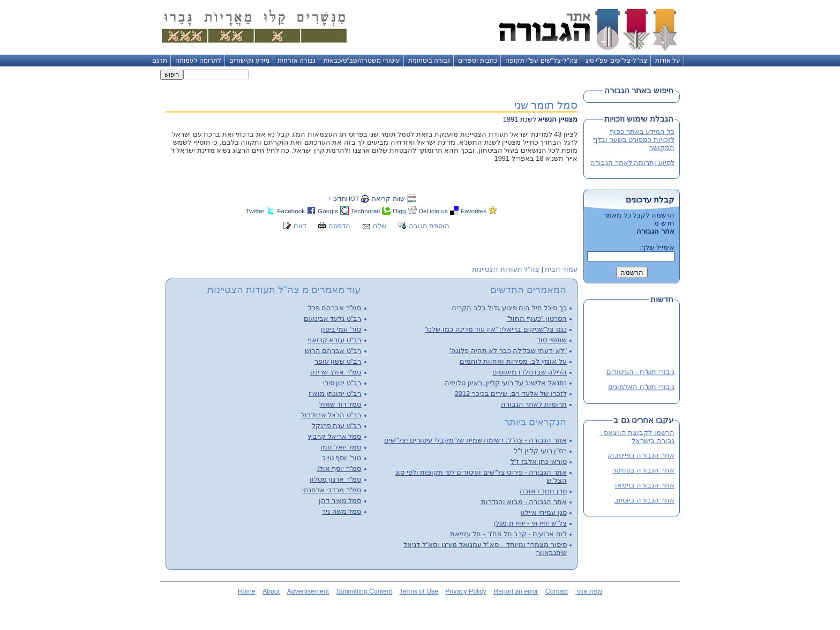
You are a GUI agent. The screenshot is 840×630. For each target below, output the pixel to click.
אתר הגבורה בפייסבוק (641, 455)
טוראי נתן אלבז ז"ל (539, 462)
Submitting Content (364, 591)
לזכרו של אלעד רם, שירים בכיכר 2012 (511, 393)
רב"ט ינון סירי (342, 383)
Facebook (291, 211)
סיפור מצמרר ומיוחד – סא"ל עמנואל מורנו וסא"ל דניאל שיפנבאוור (485, 549)
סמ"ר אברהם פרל (335, 308)
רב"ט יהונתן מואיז (335, 393)
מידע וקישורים (249, 61)
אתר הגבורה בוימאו (645, 485)
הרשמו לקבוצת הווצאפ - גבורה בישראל (637, 437)
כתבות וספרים (477, 61)
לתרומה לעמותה (198, 61)
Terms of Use (419, 591)
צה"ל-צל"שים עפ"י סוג (616, 61)
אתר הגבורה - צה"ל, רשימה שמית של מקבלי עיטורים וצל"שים (475, 440)
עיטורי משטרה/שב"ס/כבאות (362, 61)
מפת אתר (589, 591)
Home (247, 591)
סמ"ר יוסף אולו (339, 468)
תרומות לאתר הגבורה (534, 404)
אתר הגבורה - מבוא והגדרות (524, 502)
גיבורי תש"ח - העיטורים (640, 373)
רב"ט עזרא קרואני (335, 340)
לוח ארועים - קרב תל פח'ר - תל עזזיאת (508, 534)
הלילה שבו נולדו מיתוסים (530, 372)
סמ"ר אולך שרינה (336, 372)
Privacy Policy (466, 591)
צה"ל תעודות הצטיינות (506, 269)
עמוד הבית (561, 269)
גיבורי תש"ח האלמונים (641, 388)
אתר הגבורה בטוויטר (643, 470)
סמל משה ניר (342, 511)
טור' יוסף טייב (342, 458)
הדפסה (339, 226)
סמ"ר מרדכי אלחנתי (332, 490)
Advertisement (308, 591)
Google (328, 211)
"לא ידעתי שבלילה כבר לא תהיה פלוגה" (508, 351)
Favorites (474, 211)
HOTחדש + (343, 198)
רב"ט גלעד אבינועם (333, 318)
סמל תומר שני (546, 105)
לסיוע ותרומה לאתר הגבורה (632, 163)
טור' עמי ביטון (341, 329)
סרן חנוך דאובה (543, 491)
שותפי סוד (552, 340)
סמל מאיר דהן (340, 501)
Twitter (255, 211)
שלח (380, 226)
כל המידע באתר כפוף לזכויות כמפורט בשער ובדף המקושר (634, 140)
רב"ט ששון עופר (338, 361)
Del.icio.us (433, 211)
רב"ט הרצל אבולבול (331, 415)
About (271, 591)
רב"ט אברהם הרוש (333, 351)
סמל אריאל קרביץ (334, 436)
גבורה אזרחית (297, 61)
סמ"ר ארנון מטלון (336, 479)
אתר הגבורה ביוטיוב (644, 500)
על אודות (668, 61)
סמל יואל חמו (341, 447)
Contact (557, 591)
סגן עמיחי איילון (544, 512)
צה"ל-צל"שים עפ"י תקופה (541, 61)
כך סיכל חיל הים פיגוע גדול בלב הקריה (509, 308)
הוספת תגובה (429, 226)
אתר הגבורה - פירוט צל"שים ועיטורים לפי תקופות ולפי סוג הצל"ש (481, 476)
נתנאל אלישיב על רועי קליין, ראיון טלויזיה (506, 383)
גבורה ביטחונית (429, 61)
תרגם (160, 61)
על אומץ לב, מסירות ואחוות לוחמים (513, 361)
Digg (399, 211)
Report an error (516, 591)
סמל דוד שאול (340, 404)
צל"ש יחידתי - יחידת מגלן (530, 523)
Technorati (365, 211)
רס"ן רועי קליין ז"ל (540, 451)
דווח (300, 226)
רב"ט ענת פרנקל (337, 426)
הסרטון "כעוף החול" (537, 318)
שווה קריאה (388, 198)
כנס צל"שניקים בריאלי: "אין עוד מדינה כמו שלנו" (496, 329)
